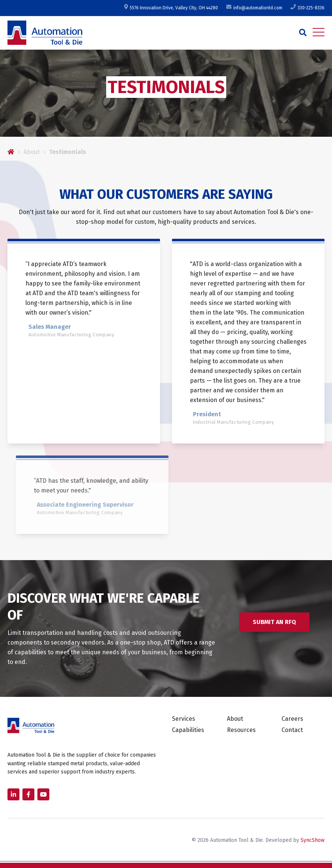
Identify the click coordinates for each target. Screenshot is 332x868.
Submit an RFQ (274, 622)
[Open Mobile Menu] (319, 33)
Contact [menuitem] (292, 730)
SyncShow (313, 840)
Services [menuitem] (184, 719)
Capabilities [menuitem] (188, 730)
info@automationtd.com (254, 8)
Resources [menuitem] (241, 730)
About (32, 152)
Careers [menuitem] (292, 719)
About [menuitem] (235, 719)
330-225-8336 (307, 8)
